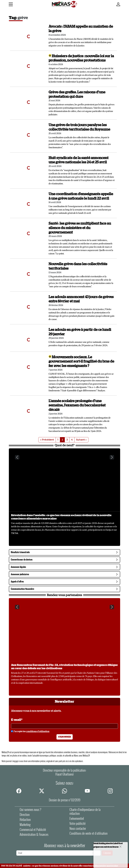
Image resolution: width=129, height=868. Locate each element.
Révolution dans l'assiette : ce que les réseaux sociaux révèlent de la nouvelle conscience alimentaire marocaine (61, 517)
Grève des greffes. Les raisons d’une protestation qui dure (77, 94)
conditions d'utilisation (38, 731)
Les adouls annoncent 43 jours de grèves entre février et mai (81, 299)
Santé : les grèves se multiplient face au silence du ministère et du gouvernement (80, 228)
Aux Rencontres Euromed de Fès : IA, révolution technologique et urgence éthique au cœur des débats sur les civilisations (64, 667)
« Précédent (47, 440)
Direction (25, 815)
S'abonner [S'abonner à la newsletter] (65, 737)
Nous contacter (78, 828)
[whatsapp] (64, 791)
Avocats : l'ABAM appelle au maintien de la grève (81, 29)
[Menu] (11, 5)
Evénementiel (77, 818)
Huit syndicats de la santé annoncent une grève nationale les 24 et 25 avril (79, 160)
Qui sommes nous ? (30, 810)
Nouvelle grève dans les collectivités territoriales (78, 266)
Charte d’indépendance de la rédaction (85, 812)
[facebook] (19, 791)
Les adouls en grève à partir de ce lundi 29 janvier (80, 332)
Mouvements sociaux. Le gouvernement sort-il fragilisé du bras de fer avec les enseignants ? (81, 361)
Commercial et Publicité (33, 830)
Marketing (25, 825)
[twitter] (42, 791)
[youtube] (87, 791)
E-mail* (17, 720)
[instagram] (110, 791)
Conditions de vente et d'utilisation (89, 833)
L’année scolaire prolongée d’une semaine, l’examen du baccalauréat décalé (77, 405)
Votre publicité (78, 823)
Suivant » (81, 440)
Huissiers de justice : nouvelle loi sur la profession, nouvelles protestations (81, 58)
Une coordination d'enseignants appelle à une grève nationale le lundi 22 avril (81, 196)
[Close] (120, 847)
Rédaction (25, 820)
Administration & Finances (34, 834)
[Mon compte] (118, 4)
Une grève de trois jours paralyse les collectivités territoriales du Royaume (79, 127)
